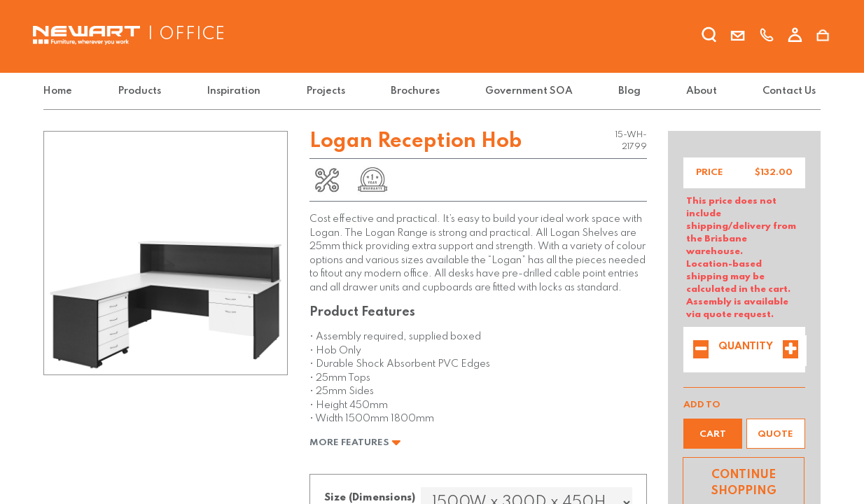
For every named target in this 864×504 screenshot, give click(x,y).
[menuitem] (61, 91)
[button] (713, 434)
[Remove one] (701, 351)
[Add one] (790, 351)
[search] (709, 37)
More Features (355, 443)
